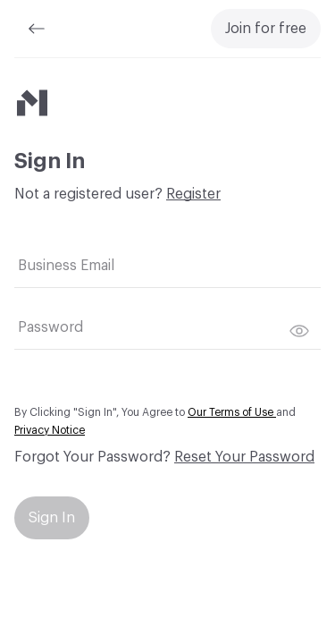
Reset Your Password (244, 457)
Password (50, 327)
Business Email (66, 266)
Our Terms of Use (232, 412)
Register (193, 194)
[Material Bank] (32, 103)
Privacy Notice (50, 430)
